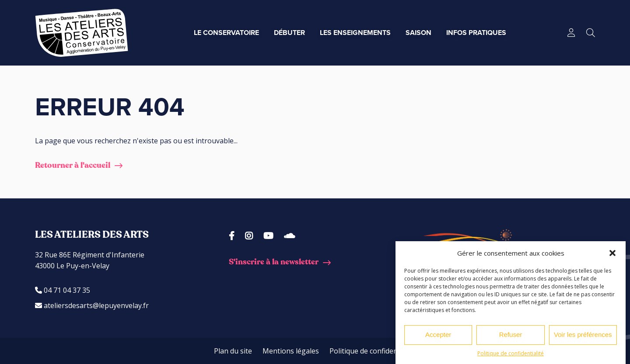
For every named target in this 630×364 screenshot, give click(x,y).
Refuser (511, 335)
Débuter (289, 33)
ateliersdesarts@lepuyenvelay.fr (92, 305)
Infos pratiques (476, 33)
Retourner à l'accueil (73, 165)
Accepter (438, 335)
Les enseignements (355, 33)
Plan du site (233, 351)
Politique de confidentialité (511, 353)
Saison (418, 33)
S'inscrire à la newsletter (274, 262)
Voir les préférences (583, 335)
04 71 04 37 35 (63, 290)
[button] (612, 253)
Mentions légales (291, 351)
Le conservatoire (226, 33)
